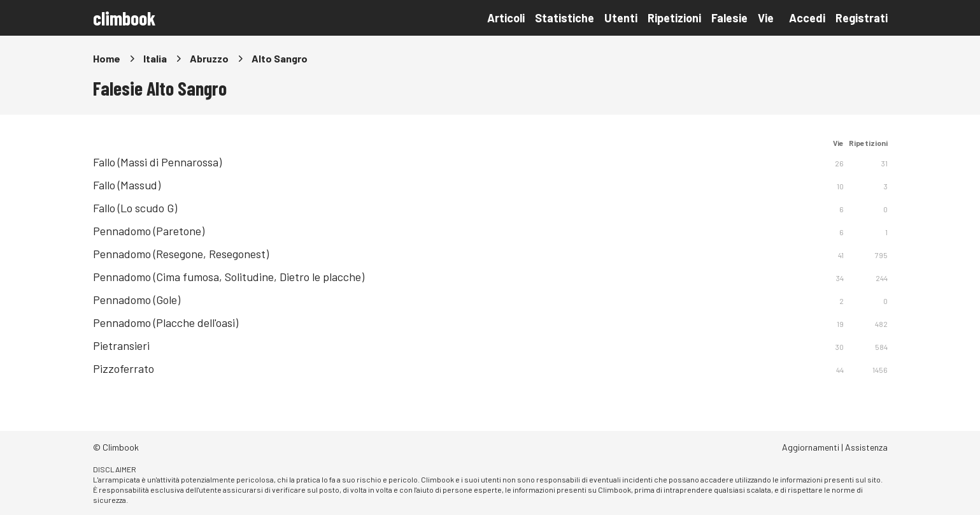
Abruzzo (209, 58)
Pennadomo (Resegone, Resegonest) (181, 254)
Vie (766, 18)
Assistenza (866, 447)
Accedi (807, 18)
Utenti (621, 18)
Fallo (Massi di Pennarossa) (157, 162)
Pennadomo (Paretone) (149, 231)
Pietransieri (121, 345)
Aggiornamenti (811, 447)
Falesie (729, 18)
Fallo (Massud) (127, 185)
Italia (155, 58)
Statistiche (565, 18)
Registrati (862, 18)
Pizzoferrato (124, 368)
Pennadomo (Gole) (137, 300)
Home (107, 58)
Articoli (506, 18)
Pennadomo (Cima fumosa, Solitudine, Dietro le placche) (229, 277)
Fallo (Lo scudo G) (135, 208)
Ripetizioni (674, 18)
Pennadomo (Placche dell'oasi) (166, 323)
